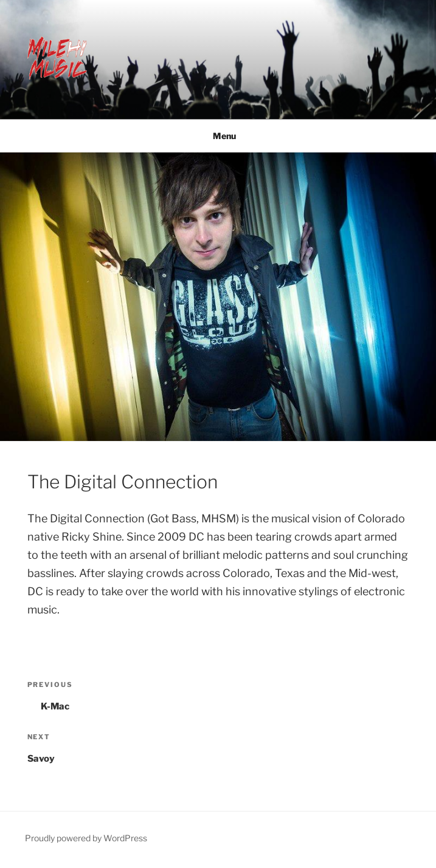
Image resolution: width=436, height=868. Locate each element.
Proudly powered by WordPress (86, 838)
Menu (218, 136)
